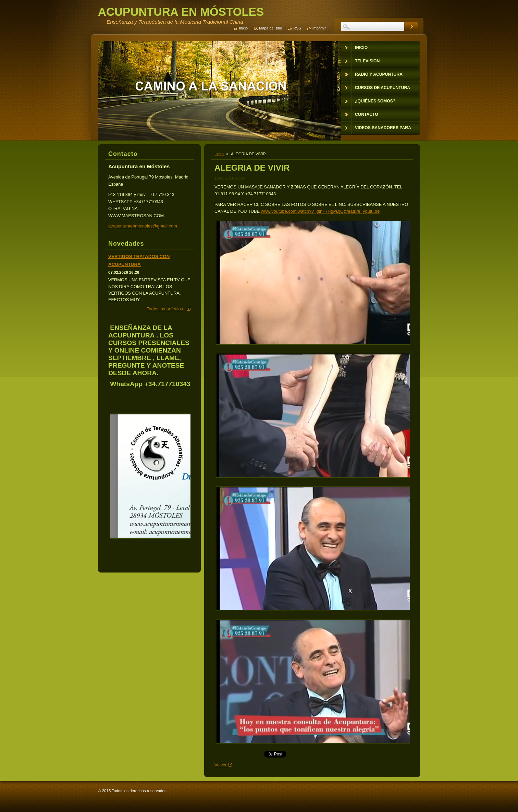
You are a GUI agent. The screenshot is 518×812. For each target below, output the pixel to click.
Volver (221, 765)
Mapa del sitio (270, 28)
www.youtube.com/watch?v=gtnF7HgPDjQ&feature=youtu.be (320, 211)
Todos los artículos (165, 309)
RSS (297, 28)
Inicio (219, 154)
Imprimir (319, 28)
